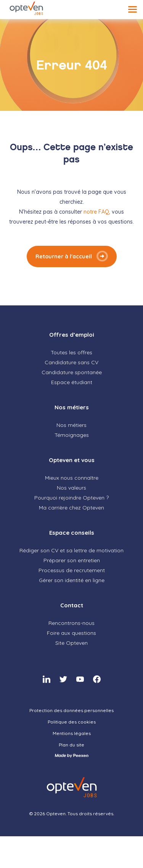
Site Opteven (71, 643)
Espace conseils (72, 533)
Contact (72, 605)
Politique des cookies (72, 722)
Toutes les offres (71, 352)
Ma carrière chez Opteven (71, 508)
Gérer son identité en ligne (72, 580)
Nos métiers (72, 407)
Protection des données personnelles (71, 710)
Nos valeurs (71, 488)
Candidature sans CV (71, 362)
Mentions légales (72, 733)
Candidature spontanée (72, 372)
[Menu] (133, 9)
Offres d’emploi (72, 335)
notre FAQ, (98, 212)
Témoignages (72, 435)
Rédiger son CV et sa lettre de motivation (71, 550)
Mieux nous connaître (72, 478)
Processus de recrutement (72, 570)
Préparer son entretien (72, 560)
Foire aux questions (71, 633)
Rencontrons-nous (71, 623)
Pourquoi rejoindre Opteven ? (71, 498)
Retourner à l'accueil (64, 256)
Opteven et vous (72, 460)
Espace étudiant (72, 382)
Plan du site (71, 745)
